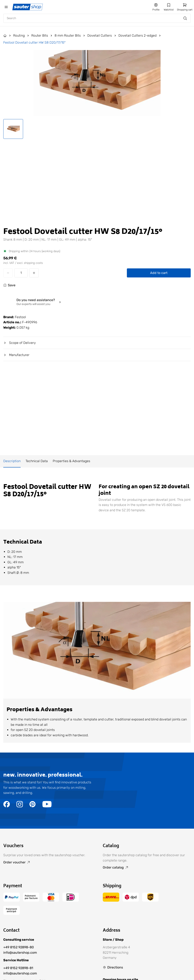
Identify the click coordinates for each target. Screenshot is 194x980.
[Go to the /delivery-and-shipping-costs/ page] (111, 901)
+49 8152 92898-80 (19, 947)
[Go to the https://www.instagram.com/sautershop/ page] (20, 806)
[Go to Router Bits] (42, 36)
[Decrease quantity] (8, 273)
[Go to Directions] (113, 967)
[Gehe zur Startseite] (28, 7)
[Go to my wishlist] (169, 7)
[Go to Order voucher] (47, 862)
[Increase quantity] (34, 273)
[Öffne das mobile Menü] (6, 7)
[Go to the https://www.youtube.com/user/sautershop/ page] (47, 806)
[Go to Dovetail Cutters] (102, 36)
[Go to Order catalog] (147, 868)
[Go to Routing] (21, 36)
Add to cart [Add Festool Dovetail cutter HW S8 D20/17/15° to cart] (159, 273)
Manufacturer (16, 355)
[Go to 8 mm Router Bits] (70, 36)
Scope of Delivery (20, 343)
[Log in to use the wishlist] (9, 285)
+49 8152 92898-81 (18, 968)
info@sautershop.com (20, 953)
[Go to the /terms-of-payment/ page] (12, 901)
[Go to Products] (7, 36)
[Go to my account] (156, 7)
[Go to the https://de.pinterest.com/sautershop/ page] (33, 806)
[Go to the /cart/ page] (185, 7)
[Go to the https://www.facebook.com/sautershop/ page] (7, 806)
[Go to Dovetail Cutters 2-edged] (140, 36)
